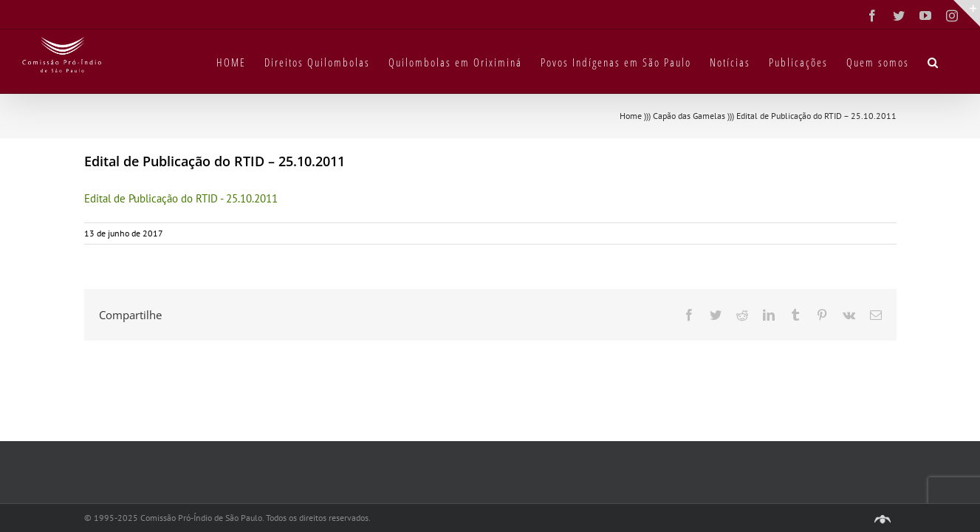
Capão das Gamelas (689, 116)
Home (631, 116)
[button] (952, 61)
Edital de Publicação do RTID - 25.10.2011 (181, 198)
